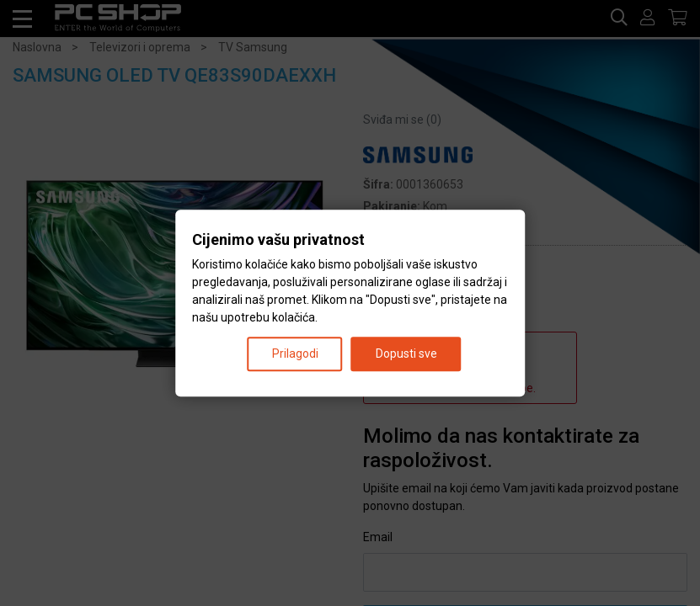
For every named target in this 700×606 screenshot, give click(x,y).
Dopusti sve (406, 353)
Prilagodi (295, 353)
